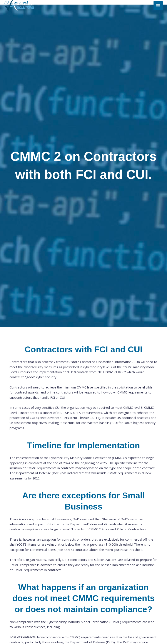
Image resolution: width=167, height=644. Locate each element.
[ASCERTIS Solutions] (20, 6)
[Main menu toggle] (158, 6)
